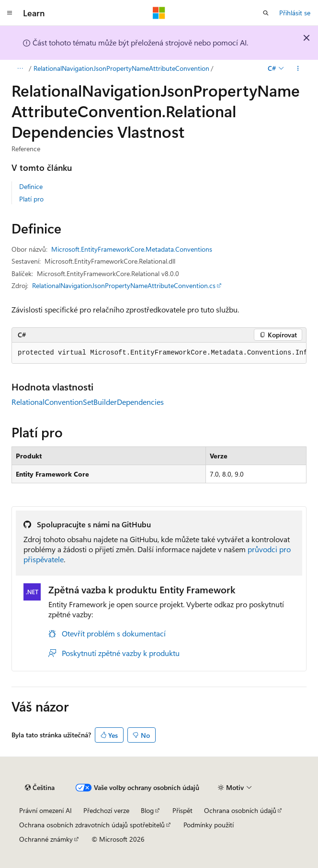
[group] (159, 353)
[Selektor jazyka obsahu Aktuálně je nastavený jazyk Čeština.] (40, 788)
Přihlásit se (295, 13)
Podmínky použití (209, 825)
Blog (147, 810)
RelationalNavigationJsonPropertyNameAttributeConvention (121, 68)
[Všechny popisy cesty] (20, 68)
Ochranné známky (46, 839)
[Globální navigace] (10, 13)
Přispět (182, 810)
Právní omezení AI (45, 810)
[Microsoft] (159, 13)
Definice (31, 186)
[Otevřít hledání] (266, 13)
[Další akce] (298, 68)
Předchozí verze (106, 810)
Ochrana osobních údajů (240, 810)
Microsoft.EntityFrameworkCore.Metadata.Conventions (132, 249)
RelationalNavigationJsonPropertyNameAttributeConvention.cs (124, 285)
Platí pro (31, 199)
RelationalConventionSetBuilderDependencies (88, 402)
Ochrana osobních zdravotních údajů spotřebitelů (92, 825)
